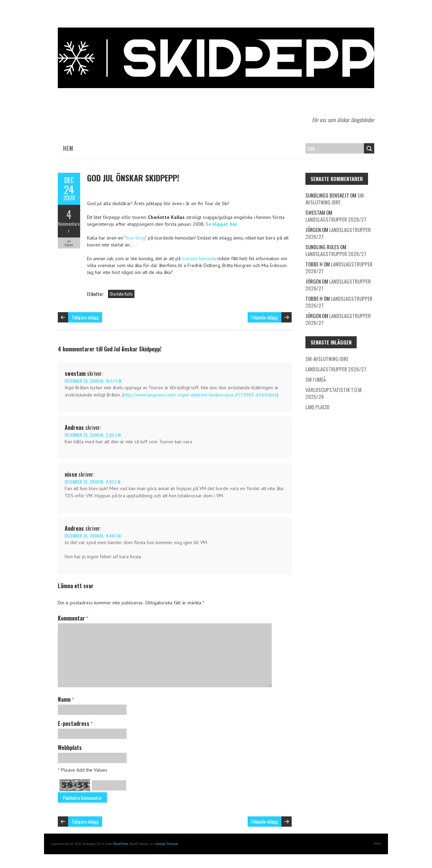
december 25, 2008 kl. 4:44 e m (93, 536)
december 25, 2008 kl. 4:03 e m (93, 482)
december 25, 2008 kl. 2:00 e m (93, 435)
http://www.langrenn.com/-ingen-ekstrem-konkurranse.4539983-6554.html (200, 395)
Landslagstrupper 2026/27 (336, 219)
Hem (68, 148)
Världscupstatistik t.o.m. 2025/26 (334, 393)
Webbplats (70, 748)
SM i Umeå (316, 379)
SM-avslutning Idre (335, 199)
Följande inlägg (264, 317)
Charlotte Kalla (121, 294)
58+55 (75, 785)
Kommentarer (69, 227)
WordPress (121, 844)
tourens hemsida (199, 258)
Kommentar (73, 618)
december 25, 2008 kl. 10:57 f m (93, 381)
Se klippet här (221, 224)
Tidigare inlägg (85, 317)
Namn (66, 699)
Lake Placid (317, 407)
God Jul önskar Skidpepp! (133, 178)
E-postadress (75, 723)
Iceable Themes (166, 844)
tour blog (136, 238)
